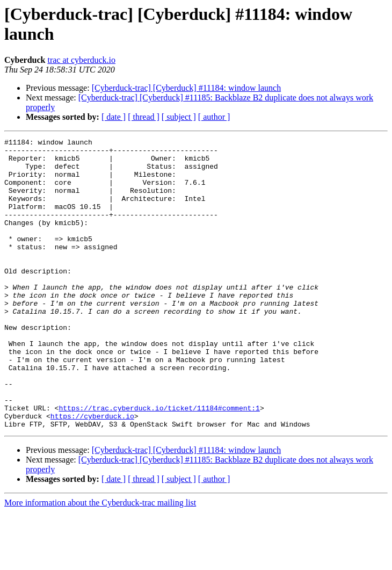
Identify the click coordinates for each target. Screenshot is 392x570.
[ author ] (214, 117)
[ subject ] (179, 117)
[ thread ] (144, 117)
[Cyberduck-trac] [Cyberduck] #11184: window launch (186, 88)
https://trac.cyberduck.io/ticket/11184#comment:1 (159, 463)
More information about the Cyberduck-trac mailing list (100, 561)
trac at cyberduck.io (81, 60)
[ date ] (114, 117)
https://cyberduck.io (92, 472)
